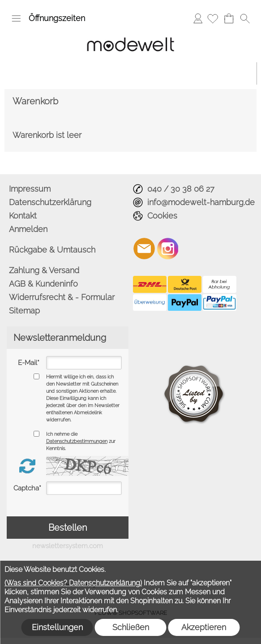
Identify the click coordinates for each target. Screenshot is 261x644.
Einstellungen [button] (57, 627)
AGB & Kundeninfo (43, 284)
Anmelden (198, 18)
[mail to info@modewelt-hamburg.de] (144, 249)
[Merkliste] (213, 18)
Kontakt (23, 216)
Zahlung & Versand (44, 270)
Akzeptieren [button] (204, 627)
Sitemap (24, 311)
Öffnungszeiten (57, 18)
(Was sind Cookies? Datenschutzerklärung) (73, 583)
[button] (16, 18)
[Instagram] (168, 249)
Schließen (131, 627)
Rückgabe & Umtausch (52, 250)
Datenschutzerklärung (50, 202)
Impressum (30, 189)
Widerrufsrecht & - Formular (62, 297)
